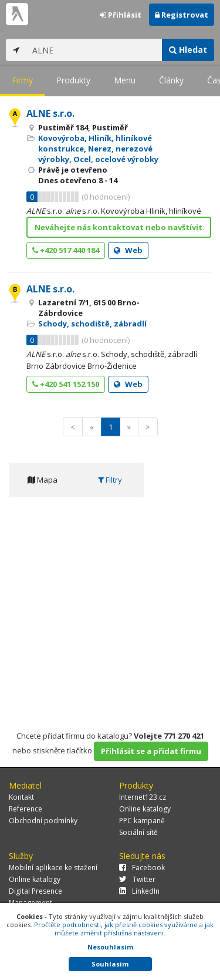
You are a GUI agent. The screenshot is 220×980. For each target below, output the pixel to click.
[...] (94, 50)
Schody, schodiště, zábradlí (92, 324)
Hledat (188, 50)
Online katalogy (145, 809)
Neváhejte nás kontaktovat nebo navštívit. (120, 227)
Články (171, 80)
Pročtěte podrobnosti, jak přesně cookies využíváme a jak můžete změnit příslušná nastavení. (124, 929)
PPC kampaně (142, 821)
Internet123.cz (143, 797)
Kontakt (21, 797)
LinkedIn (139, 891)
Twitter (137, 879)
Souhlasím (110, 964)
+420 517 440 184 (66, 250)
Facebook (142, 868)
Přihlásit (121, 15)
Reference (26, 809)
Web (128, 250)
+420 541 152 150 (66, 384)
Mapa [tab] (43, 480)
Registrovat (182, 15)
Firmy (22, 80)
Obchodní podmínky (43, 821)
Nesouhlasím (110, 947)
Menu (125, 80)
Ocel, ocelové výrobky (116, 159)
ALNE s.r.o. (50, 113)
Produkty (73, 80)
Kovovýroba (61, 138)
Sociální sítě (138, 832)
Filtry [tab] (110, 480)
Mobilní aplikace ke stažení (53, 868)
